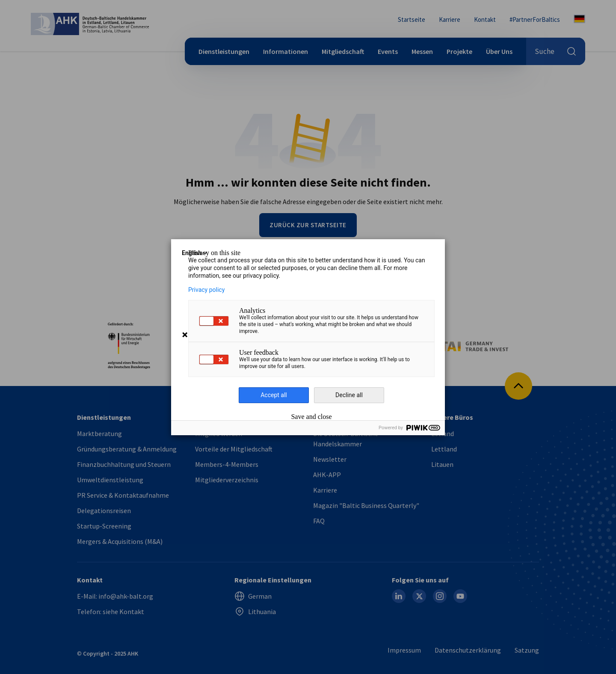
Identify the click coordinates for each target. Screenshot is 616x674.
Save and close (311, 417)
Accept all (274, 395)
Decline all (349, 395)
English (195, 253)
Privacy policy (206, 290)
